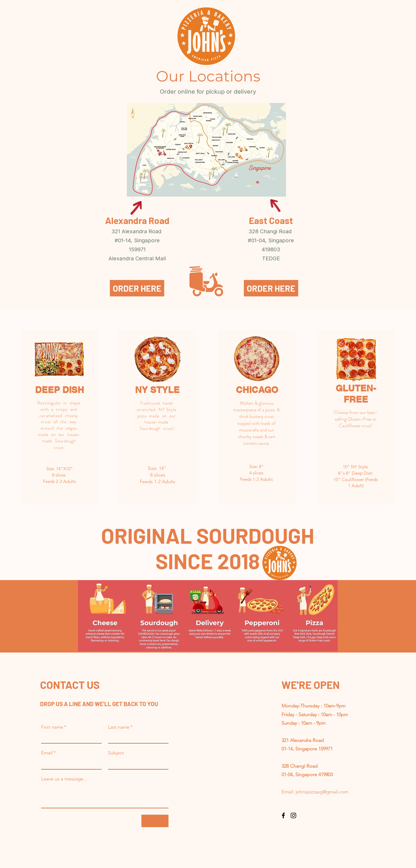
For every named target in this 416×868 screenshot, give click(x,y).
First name (54, 727)
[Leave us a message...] (105, 796)
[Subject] (137, 763)
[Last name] (137, 738)
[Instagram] (293, 815)
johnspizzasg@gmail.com (322, 792)
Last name (120, 727)
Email (48, 753)
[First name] (70, 738)
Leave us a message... (64, 779)
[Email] (70, 763)
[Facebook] (283, 815)
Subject (116, 753)
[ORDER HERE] (137, 288)
